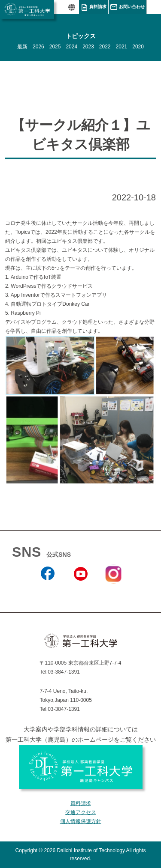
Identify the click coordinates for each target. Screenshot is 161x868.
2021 (122, 47)
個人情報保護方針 (81, 821)
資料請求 (98, 7)
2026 (38, 47)
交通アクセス (81, 812)
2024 (71, 47)
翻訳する (71, 7)
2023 (88, 47)
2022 (105, 47)
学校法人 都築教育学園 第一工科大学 (27, 9)
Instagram (113, 589)
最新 (22, 47)
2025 (55, 47)
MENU (154, 7)
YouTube (80, 592)
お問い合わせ (132, 7)
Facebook (47, 592)
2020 (138, 47)
